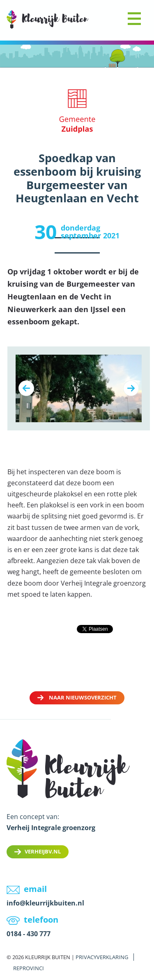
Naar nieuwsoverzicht (83, 697)
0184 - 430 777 (29, 934)
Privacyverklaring (102, 957)
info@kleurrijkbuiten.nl (45, 903)
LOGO (48, 19)
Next (131, 388)
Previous (26, 388)
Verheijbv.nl (43, 851)
